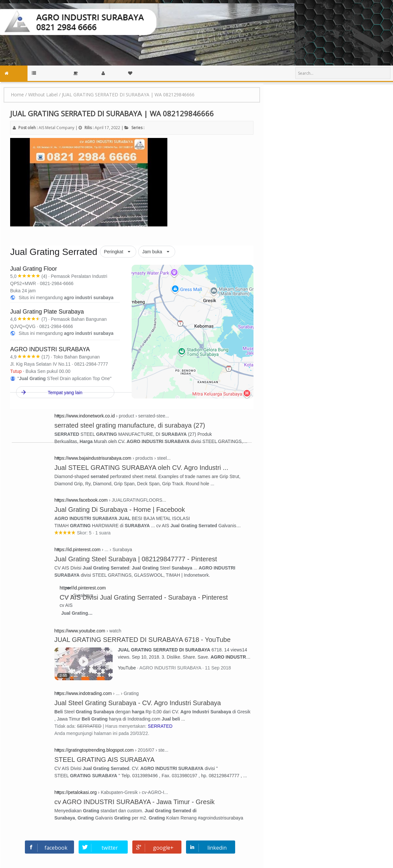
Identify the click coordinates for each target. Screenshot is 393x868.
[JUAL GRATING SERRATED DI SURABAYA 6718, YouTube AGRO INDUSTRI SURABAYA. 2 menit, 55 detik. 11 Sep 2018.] (86, 663)
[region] (224, 334)
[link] (75, 283)
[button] (118, 252)
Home (17, 95)
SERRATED (160, 726)
